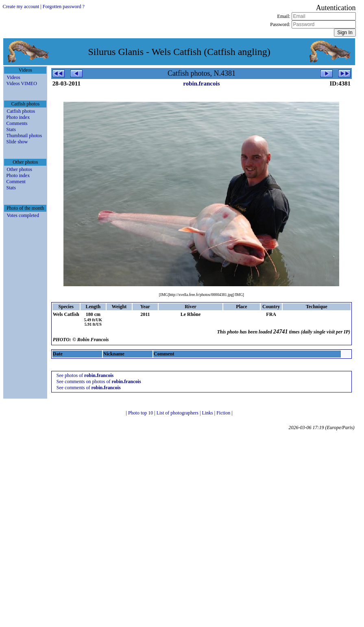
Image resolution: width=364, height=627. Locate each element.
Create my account (21, 7)
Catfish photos (21, 111)
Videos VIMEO (21, 83)
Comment (16, 182)
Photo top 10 (141, 413)
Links (208, 413)
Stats (11, 129)
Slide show (17, 142)
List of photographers (178, 413)
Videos (13, 77)
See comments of (89, 388)
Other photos (19, 169)
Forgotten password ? (64, 7)
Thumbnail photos (24, 136)
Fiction (224, 413)
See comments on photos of (99, 381)
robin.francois (201, 83)
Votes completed (23, 215)
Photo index (18, 117)
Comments (17, 123)
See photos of (85, 375)
